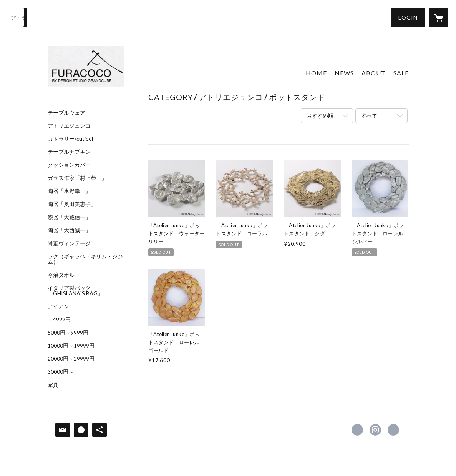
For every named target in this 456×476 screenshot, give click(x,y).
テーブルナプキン (69, 152)
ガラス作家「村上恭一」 (77, 178)
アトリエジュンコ (69, 126)
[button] (408, 17)
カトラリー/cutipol (70, 139)
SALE (401, 73)
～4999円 (59, 320)
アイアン (58, 306)
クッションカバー (69, 165)
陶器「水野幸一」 (69, 191)
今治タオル (61, 275)
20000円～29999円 (71, 359)
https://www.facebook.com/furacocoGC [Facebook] (357, 430)
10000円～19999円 (71, 346)
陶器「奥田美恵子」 (72, 204)
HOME (316, 73)
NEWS (344, 73)
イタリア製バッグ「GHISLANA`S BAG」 (75, 291)
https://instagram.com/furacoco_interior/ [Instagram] (375, 430)
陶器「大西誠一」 (69, 230)
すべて (369, 116)
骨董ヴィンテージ (69, 243)
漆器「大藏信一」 (69, 217)
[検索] (17, 17)
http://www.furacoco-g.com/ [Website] (393, 430)
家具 (53, 385)
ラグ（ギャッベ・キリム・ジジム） (85, 259)
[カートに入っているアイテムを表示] (439, 17)
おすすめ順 (320, 116)
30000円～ (61, 372)
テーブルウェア (66, 113)
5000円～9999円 (68, 333)
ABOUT (374, 73)
